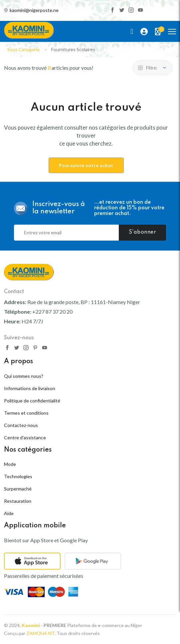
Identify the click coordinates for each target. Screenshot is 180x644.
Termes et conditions (26, 413)
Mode (10, 464)
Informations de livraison (30, 388)
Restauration (18, 501)
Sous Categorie (23, 49)
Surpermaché (18, 489)
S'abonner (143, 232)
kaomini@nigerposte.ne (34, 10)
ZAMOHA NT (40, 633)
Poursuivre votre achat (86, 165)
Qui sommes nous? (24, 376)
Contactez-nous (21, 425)
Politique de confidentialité (32, 401)
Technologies (18, 476)
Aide (9, 513)
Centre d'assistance (25, 437)
